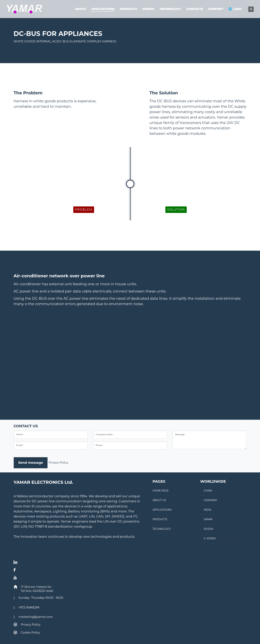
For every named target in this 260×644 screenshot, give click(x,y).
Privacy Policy (58, 463)
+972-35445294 (29, 607)
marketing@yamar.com (36, 617)
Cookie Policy (30, 633)
